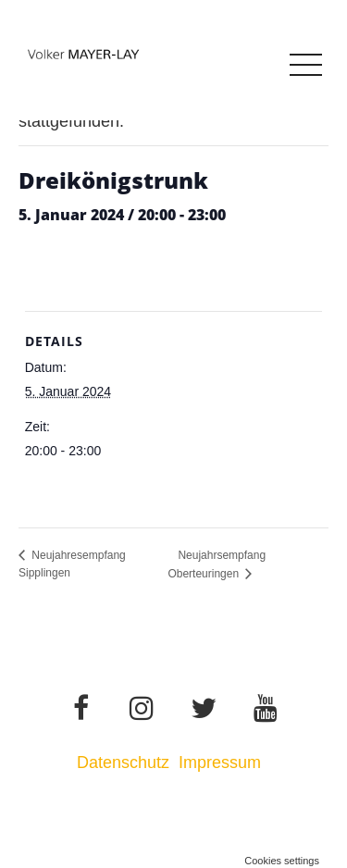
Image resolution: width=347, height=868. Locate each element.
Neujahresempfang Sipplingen (72, 564)
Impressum (222, 763)
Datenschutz (123, 763)
